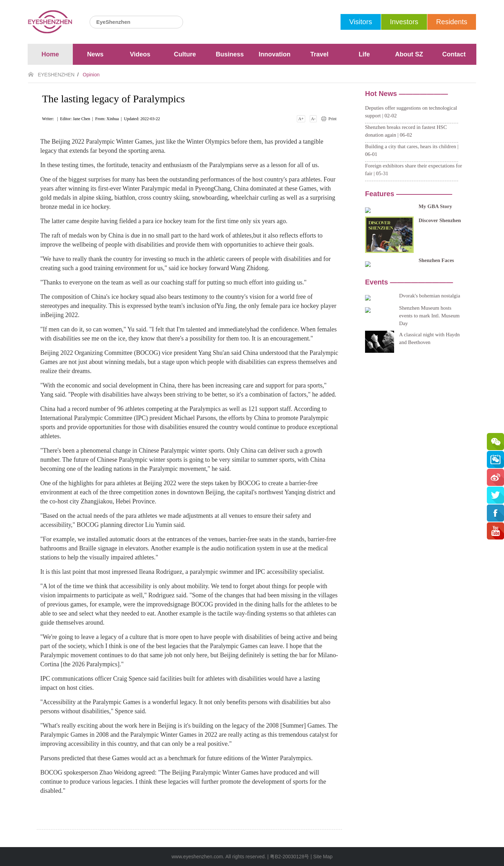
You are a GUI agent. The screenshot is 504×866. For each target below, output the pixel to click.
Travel (320, 54)
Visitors (361, 22)
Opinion (91, 75)
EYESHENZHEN (56, 75)
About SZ (409, 54)
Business (230, 54)
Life (364, 54)
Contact (454, 54)
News (95, 54)
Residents (452, 22)
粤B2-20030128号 (289, 857)
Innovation (275, 54)
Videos (140, 54)
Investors (404, 22)
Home (50, 54)
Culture (185, 54)
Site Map (323, 857)
